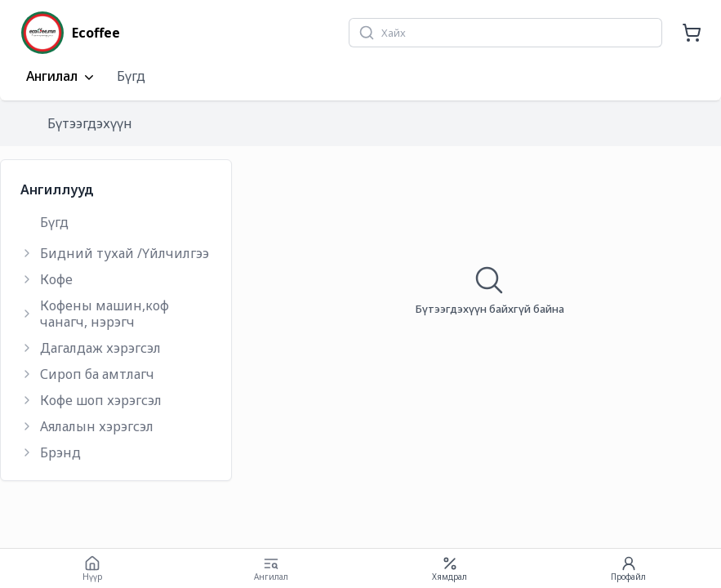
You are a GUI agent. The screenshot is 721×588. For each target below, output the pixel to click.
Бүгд (131, 76)
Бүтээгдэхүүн (90, 123)
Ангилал (62, 77)
